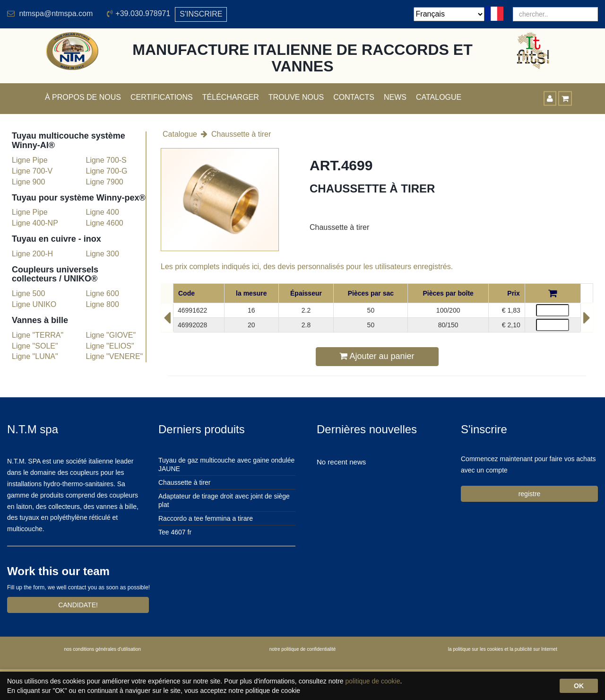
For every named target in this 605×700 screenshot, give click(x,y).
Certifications (162, 97)
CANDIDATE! (78, 605)
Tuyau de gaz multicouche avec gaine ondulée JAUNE (226, 464)
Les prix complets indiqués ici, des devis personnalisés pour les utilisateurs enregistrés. (307, 267)
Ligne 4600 (105, 223)
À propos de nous (83, 97)
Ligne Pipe (30, 160)
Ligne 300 (103, 254)
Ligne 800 (103, 304)
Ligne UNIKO (34, 304)
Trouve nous (296, 97)
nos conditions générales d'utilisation (102, 649)
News (395, 97)
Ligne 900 (28, 182)
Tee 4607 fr (175, 532)
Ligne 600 (103, 293)
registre (530, 494)
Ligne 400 (103, 212)
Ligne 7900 (105, 182)
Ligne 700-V (32, 171)
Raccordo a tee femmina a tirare (206, 518)
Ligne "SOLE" (35, 346)
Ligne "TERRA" (38, 335)
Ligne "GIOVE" (111, 335)
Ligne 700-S (106, 160)
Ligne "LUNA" (35, 356)
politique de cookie (372, 681)
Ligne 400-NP (35, 223)
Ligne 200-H (32, 254)
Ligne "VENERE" (115, 356)
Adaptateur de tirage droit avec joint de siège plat (224, 500)
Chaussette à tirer (241, 134)
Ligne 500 (28, 293)
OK (579, 686)
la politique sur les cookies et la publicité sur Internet (503, 649)
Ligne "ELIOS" (110, 346)
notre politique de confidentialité (303, 649)
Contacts (354, 97)
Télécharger (231, 97)
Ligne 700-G (107, 171)
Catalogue (439, 97)
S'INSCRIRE (201, 14)
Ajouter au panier (377, 356)
